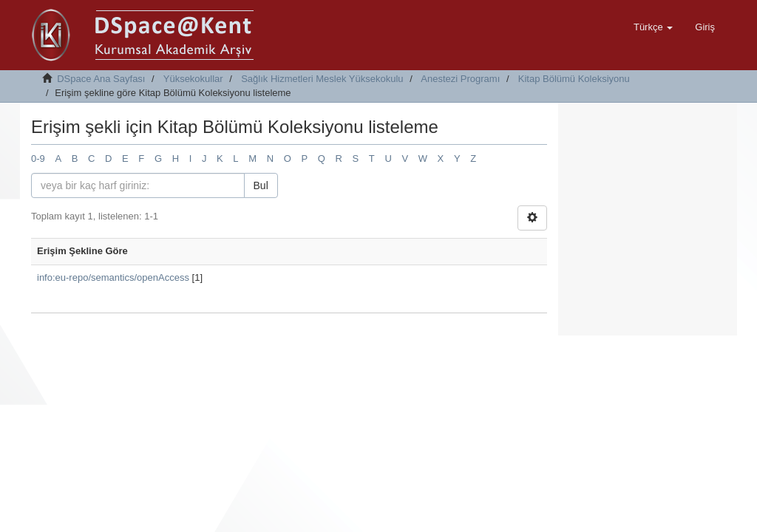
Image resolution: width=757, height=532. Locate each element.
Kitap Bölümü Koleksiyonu (574, 79)
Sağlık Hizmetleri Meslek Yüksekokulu (322, 79)
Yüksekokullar (193, 79)
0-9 (38, 158)
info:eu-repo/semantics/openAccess (113, 277)
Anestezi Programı (460, 79)
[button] (653, 27)
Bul (261, 185)
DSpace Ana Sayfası (101, 79)
